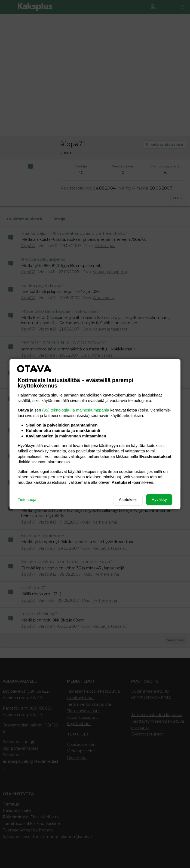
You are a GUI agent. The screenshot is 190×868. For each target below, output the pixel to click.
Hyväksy (159, 499)
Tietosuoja (27, 499)
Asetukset (128, 499)
